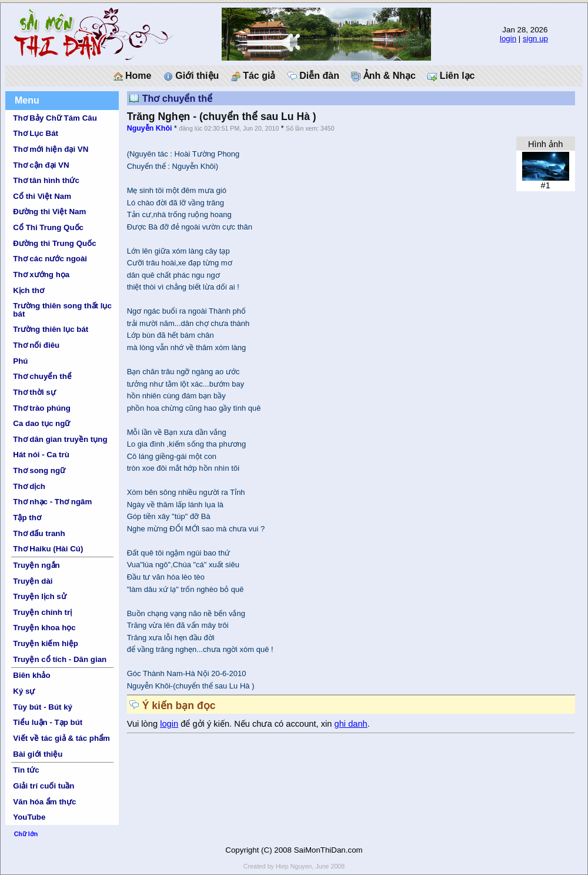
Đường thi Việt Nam (49, 212)
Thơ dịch (29, 486)
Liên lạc (451, 76)
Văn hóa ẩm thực (44, 802)
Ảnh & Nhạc (383, 76)
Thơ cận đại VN (41, 165)
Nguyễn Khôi (150, 128)
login (508, 39)
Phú (20, 361)
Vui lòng (144, 724)
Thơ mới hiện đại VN (51, 149)
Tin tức (26, 770)
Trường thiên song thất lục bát (62, 310)
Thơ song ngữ (39, 470)
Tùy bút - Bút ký (43, 707)
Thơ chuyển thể (42, 376)
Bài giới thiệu (38, 754)
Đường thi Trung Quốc (54, 243)
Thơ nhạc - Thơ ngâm (52, 502)
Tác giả (253, 76)
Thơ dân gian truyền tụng (60, 439)
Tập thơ (27, 518)
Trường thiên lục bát (51, 329)
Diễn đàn (313, 76)
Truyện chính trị (42, 612)
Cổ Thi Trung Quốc (48, 227)
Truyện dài (33, 581)
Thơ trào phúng (42, 408)
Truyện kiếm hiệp (46, 643)
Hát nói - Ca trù (41, 455)
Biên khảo (31, 675)
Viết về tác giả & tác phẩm (61, 738)
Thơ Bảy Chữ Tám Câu (55, 118)
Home (133, 76)
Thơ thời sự (34, 392)
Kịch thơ (28, 290)
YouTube (29, 817)
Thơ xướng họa (41, 275)
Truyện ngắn (36, 565)
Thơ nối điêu (36, 345)
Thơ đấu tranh (39, 533)
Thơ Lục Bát (36, 133)
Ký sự (24, 691)
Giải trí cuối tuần (44, 786)
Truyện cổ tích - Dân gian (60, 659)
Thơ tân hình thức (46, 180)
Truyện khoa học (44, 628)
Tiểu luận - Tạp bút (48, 722)
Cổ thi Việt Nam (42, 196)
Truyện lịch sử (39, 596)
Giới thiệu (191, 76)
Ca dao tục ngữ (41, 423)
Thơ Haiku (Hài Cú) (48, 549)
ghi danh (351, 724)
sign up (535, 39)
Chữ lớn (26, 834)
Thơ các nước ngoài (50, 259)
